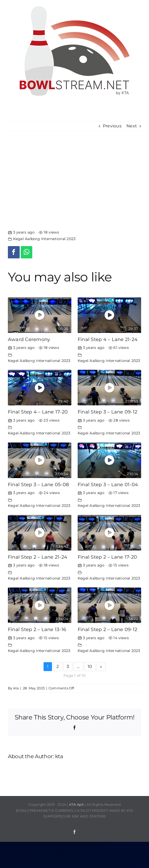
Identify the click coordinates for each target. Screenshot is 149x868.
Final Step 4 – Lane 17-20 (38, 412)
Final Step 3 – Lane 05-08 (38, 484)
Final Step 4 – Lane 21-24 (108, 339)
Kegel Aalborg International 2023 (44, 239)
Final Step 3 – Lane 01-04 (108, 484)
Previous (112, 126)
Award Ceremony (29, 339)
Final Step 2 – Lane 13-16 (37, 629)
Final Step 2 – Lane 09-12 (107, 629)
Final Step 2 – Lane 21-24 (38, 557)
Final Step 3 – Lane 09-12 (107, 412)
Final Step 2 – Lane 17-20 (107, 557)
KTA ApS (77, 804)
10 (90, 666)
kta (16, 688)
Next (132, 126)
